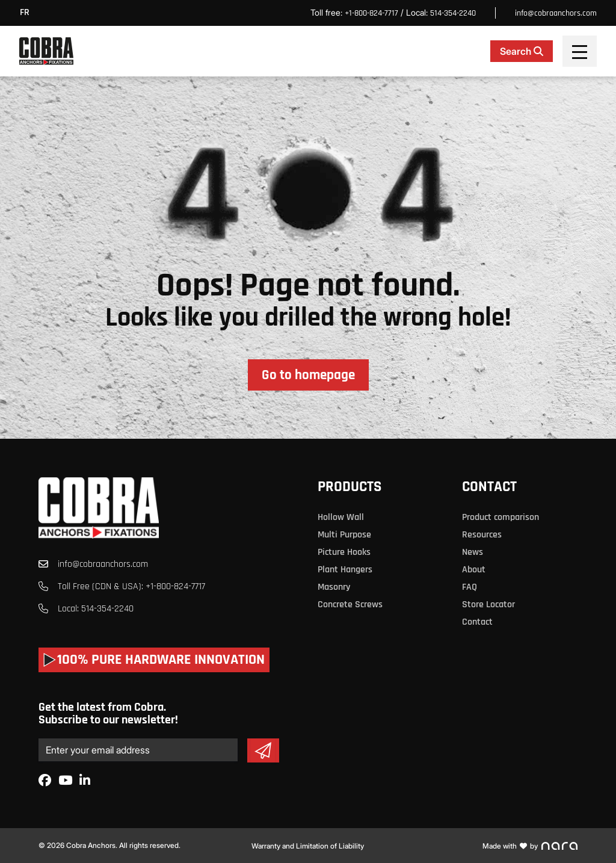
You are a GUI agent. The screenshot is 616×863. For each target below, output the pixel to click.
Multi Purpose (344, 535)
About (474, 570)
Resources (482, 535)
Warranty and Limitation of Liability (308, 846)
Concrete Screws (350, 605)
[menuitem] (28, 13)
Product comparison (500, 517)
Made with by (530, 846)
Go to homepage (308, 375)
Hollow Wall (341, 517)
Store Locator (488, 605)
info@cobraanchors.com (556, 13)
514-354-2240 (453, 13)
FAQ (470, 587)
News (473, 552)
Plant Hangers (345, 570)
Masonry (334, 587)
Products (350, 487)
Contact (489, 487)
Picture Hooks (344, 552)
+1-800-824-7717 (371, 13)
